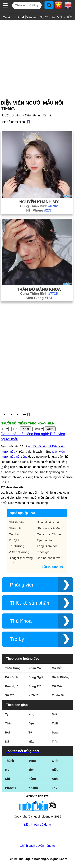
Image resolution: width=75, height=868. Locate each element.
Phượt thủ (15, 540)
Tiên (31, 770)
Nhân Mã (35, 668)
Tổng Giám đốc (47, 546)
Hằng (32, 779)
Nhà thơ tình (17, 522)
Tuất (55, 723)
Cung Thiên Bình (39, 206)
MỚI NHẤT (64, 17)
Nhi (7, 779)
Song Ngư (36, 677)
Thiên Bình (60, 695)
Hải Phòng (39, 210)
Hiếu (55, 770)
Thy (54, 788)
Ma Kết (57, 668)
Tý (30, 732)
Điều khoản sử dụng (37, 824)
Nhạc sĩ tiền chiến (49, 522)
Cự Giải (57, 686)
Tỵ (7, 714)
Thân (9, 723)
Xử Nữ (33, 695)
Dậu (31, 723)
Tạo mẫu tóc (45, 540)
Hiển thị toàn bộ (52, 567)
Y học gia (43, 552)
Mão (31, 741)
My (7, 770)
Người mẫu (47, 17)
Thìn (55, 741)
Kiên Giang (39, 298)
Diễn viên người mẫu (39, 115)
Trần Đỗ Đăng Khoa (39, 289)
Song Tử (34, 686)
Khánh (33, 788)
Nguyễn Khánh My (39, 202)
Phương (11, 788)
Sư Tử (9, 695)
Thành (9, 761)
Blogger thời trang (21, 558)
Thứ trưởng (16, 546)
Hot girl (19, 17)
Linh (55, 761)
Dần (8, 741)
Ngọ (31, 714)
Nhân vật (15, 528)
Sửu (55, 732)
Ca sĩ (6, 17)
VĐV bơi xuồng (19, 552)
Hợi (7, 732)
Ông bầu (14, 534)
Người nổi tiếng (11, 115)
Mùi (54, 714)
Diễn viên (32, 17)
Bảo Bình (12, 677)
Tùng (32, 761)
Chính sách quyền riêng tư (37, 846)
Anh (55, 779)
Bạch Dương (61, 677)
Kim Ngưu (12, 686)
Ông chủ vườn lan (49, 534)
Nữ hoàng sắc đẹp (49, 528)
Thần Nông (13, 668)
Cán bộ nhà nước (48, 558)
